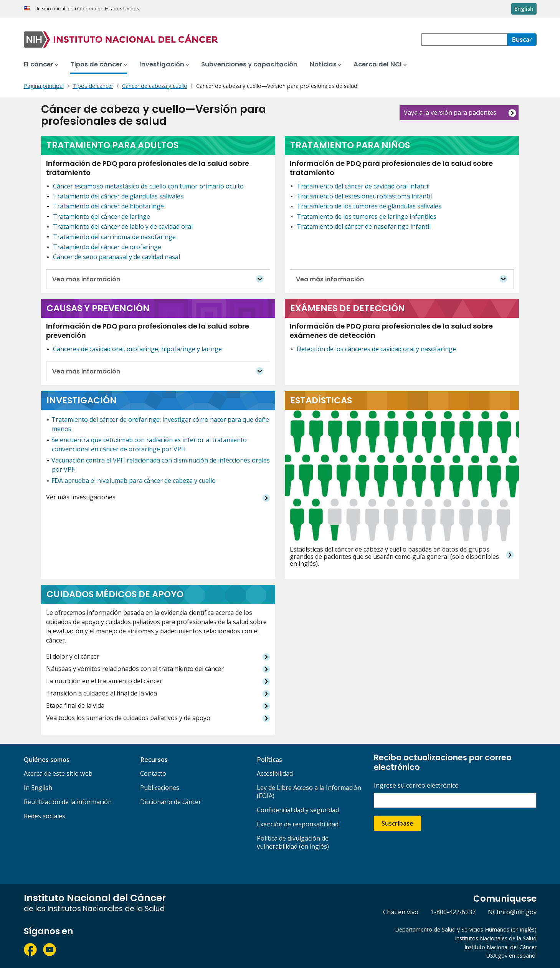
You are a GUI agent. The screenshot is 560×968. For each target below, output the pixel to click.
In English (38, 788)
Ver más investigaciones (81, 497)
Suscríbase (397, 823)
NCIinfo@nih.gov (512, 912)
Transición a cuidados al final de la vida (102, 693)
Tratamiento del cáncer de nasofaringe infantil (364, 226)
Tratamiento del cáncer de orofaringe (107, 247)
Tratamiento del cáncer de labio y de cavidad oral (123, 226)
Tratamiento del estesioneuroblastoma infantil (364, 196)
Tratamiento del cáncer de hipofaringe (108, 206)
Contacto (153, 773)
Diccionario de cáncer (171, 802)
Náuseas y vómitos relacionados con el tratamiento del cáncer (135, 669)
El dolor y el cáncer (73, 657)
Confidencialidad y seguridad (298, 810)
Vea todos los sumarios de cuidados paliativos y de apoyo (128, 718)
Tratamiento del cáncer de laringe (102, 216)
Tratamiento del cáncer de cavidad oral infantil (363, 186)
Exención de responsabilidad (298, 824)
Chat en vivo (401, 912)
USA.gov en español (511, 956)
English (524, 9)
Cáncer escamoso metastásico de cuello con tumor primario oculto (148, 186)
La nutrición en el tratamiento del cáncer (104, 681)
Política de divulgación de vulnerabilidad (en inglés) (293, 842)
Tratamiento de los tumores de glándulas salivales (369, 206)
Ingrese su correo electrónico (416, 785)
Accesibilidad (275, 773)
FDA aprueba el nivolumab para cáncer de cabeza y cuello (134, 481)
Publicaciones (160, 788)
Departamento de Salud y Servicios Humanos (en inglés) (466, 929)
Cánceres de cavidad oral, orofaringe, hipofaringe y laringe (137, 349)
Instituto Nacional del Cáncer (501, 947)
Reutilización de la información (68, 802)
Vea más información (86, 279)
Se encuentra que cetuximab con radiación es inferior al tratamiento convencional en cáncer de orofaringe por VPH (149, 444)
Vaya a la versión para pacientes (450, 112)
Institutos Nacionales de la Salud (496, 938)
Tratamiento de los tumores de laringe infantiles (367, 216)
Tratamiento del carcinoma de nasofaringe (114, 237)
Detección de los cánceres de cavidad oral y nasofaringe (376, 349)
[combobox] (464, 40)
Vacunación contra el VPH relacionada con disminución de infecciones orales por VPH (161, 465)
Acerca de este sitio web (58, 773)
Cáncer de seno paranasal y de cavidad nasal (116, 257)
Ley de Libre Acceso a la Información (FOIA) (309, 792)
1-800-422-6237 (453, 912)
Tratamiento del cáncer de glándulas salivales (118, 196)
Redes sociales (45, 816)
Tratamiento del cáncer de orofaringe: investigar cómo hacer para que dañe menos (160, 424)
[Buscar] (522, 40)
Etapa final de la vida (75, 706)
